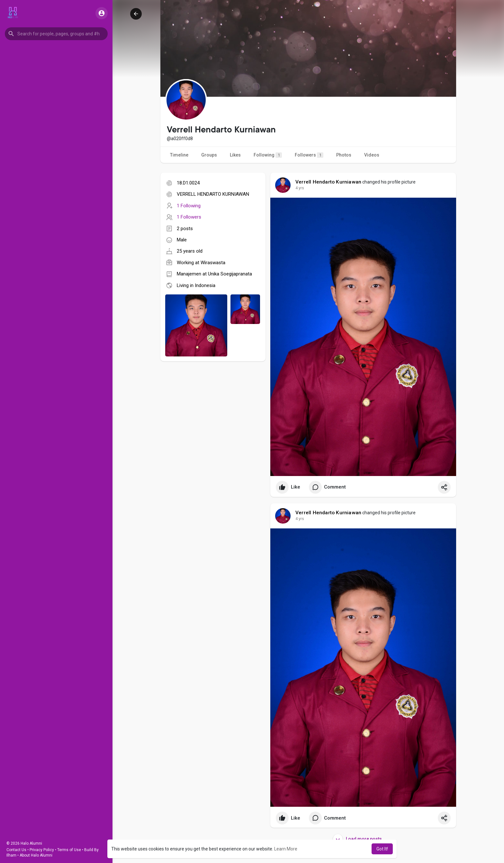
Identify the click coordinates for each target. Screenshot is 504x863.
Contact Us (16, 850)
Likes (235, 155)
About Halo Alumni (36, 855)
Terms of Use (69, 850)
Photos (344, 155)
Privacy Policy (42, 850)
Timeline (179, 155)
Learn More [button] (286, 849)
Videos (372, 155)
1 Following (189, 206)
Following (268, 155)
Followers (309, 155)
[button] (56, 34)
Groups (209, 155)
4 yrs (300, 188)
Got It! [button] (382, 849)
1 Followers (189, 217)
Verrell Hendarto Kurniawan (328, 182)
